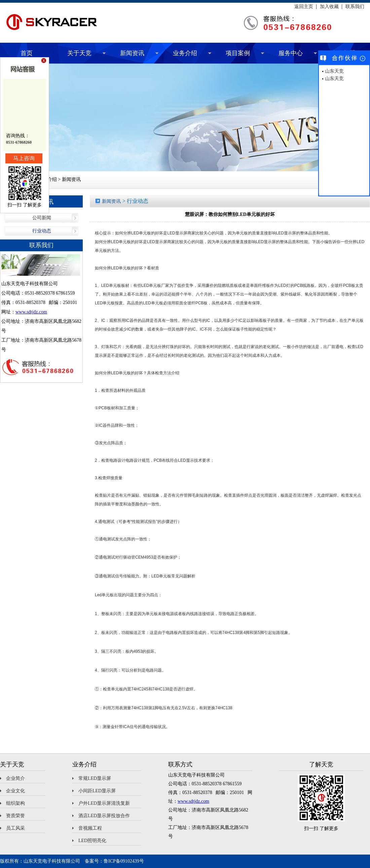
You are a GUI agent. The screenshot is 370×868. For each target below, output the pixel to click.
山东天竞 (334, 71)
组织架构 (15, 803)
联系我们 (355, 7)
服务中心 (291, 53)
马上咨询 (24, 158)
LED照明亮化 (92, 841)
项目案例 (238, 53)
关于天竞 (79, 53)
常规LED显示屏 (95, 778)
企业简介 (15, 778)
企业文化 (15, 791)
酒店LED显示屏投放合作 (104, 816)
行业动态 (42, 231)
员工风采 (15, 828)
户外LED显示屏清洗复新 (104, 803)
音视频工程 (90, 828)
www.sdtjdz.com (31, 312)
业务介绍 (185, 53)
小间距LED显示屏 (97, 791)
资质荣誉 (15, 816)
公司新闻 (42, 218)
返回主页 (304, 7)
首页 (27, 53)
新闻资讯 (132, 53)
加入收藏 (329, 7)
